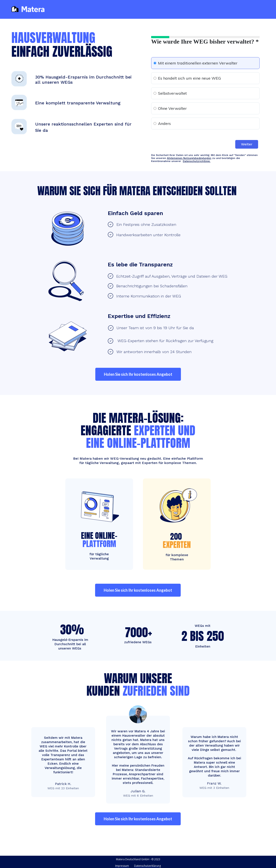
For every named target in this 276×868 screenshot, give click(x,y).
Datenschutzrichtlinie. (197, 161)
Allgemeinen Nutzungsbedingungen (189, 158)
